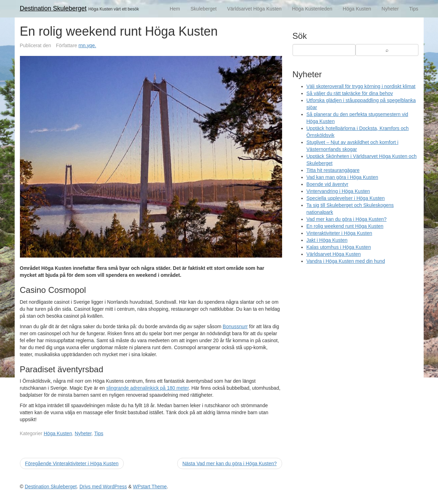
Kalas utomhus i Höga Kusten (339, 247)
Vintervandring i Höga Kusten (338, 191)
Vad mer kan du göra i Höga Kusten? (347, 219)
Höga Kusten (357, 9)
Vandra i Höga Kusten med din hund (346, 261)
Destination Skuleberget (53, 8)
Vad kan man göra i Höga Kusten (342, 177)
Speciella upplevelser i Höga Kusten (346, 198)
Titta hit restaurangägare (333, 170)
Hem (175, 9)
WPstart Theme (150, 487)
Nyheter (390, 9)
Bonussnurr (235, 326)
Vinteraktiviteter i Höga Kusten (339, 233)
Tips (414, 9)
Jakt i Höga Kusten (327, 240)
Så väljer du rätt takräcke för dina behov (350, 93)
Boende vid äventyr (328, 184)
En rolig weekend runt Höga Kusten (345, 226)
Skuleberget (204, 9)
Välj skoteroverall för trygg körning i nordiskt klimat (361, 86)
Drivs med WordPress (103, 487)
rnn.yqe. (88, 45)
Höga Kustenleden (312, 9)
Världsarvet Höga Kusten (254, 9)
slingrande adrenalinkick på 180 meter (148, 388)
